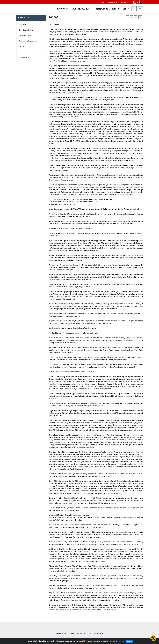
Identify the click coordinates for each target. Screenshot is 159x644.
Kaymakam (22, 25)
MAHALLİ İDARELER (86, 9)
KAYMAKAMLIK (24, 18)
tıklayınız (121, 641)
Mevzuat (22, 52)
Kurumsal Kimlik (24, 57)
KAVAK (74, 9)
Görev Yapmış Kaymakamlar (28, 41)
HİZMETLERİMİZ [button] (102, 9)
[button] (136, 17)
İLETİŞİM (126, 9)
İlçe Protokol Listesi (25, 36)
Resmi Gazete (61, 633)
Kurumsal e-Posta (96, 633)
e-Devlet (102, 2)
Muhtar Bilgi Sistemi (78, 633)
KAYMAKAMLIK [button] (62, 9)
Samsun (123, 2)
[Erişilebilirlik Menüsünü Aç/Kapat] (153, 638)
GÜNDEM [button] (115, 9)
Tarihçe (21, 46)
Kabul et (129, 641)
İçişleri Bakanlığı (113, 2)
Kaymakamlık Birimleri (26, 30)
